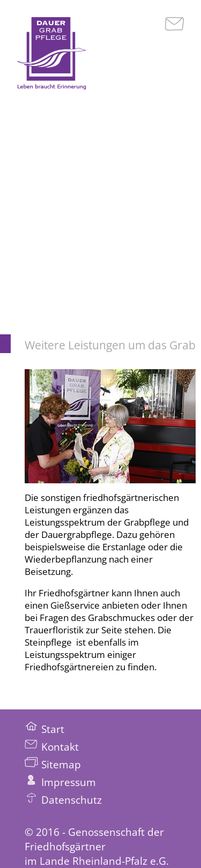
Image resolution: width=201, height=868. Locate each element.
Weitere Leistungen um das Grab (110, 345)
